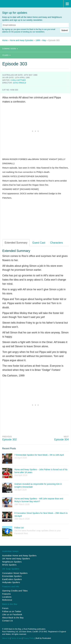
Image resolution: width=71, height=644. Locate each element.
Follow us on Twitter (12, 611)
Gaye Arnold (19, 83)
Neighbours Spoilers (12, 562)
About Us (6, 638)
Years (6, 55)
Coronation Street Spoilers (15, 573)
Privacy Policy (29, 638)
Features (6, 594)
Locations (7, 597)
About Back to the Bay (13, 618)
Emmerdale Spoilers (12, 576)
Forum (5, 608)
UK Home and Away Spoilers (16, 559)
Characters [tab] (56, 243)
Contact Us (7, 621)
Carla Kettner (18, 80)
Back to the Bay (16, 4)
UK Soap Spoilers (11, 569)
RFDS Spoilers (9, 565)
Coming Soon (10, 49)
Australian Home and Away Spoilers (19, 556)
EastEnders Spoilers (12, 579)
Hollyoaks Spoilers (11, 582)
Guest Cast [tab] (39, 243)
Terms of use (16, 638)
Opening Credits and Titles (15, 591)
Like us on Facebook (12, 614)
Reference (7, 600)
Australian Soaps (10, 551)
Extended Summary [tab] (16, 243)
